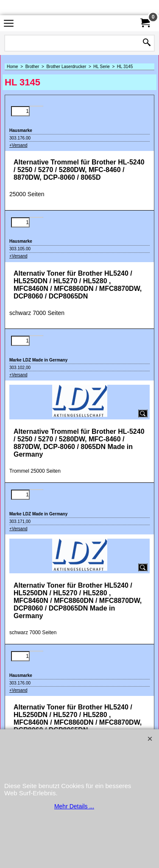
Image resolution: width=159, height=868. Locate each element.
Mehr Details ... (74, 806)
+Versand (18, 145)
